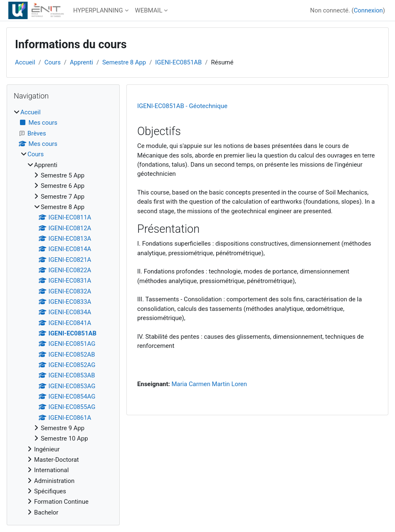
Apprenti (81, 62)
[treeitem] (63, 312)
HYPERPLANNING (98, 10)
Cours (53, 62)
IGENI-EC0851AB (178, 62)
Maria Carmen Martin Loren (209, 384)
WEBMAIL (149, 10)
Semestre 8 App (124, 62)
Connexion (368, 10)
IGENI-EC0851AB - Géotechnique (182, 106)
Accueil (25, 62)
